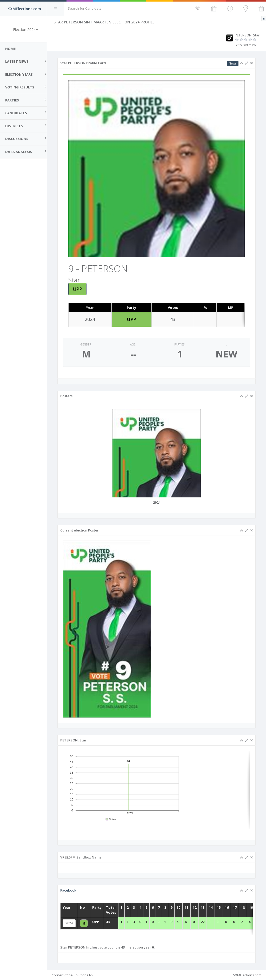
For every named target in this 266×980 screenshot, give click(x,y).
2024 (92, 923)
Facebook (91, 899)
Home (10, 49)
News (233, 63)
